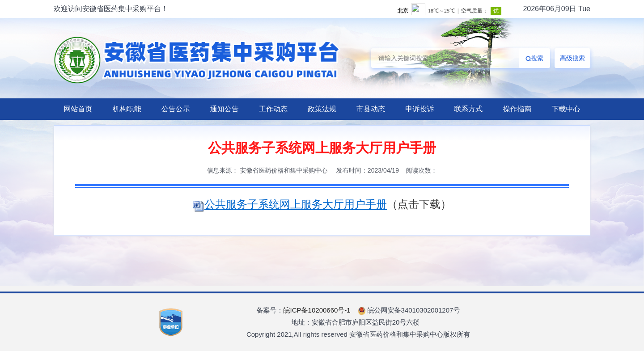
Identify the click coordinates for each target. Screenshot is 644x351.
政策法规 (322, 109)
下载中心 (566, 109)
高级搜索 (572, 58)
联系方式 (468, 109)
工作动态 (273, 109)
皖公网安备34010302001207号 (409, 310)
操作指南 (517, 109)
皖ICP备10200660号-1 (317, 310)
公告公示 (176, 109)
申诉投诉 (419, 109)
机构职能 (127, 109)
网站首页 (78, 109)
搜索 (534, 58)
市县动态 (371, 109)
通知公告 (225, 109)
